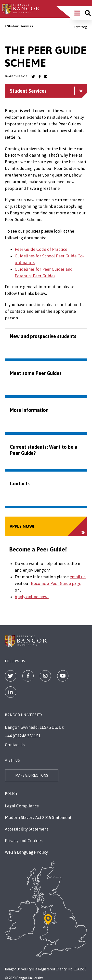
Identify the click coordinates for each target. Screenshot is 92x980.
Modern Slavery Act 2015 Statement (38, 817)
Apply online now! (32, 597)
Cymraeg (81, 27)
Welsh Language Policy (26, 852)
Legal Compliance (22, 806)
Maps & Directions (32, 775)
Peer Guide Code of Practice (41, 249)
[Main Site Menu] (77, 13)
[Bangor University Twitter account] (33, 77)
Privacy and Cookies (24, 841)
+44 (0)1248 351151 (23, 736)
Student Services (20, 26)
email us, (78, 577)
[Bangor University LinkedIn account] (46, 77)
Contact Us (15, 745)
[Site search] (88, 13)
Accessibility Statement (26, 829)
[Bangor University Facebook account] (39, 77)
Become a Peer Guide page (56, 583)
